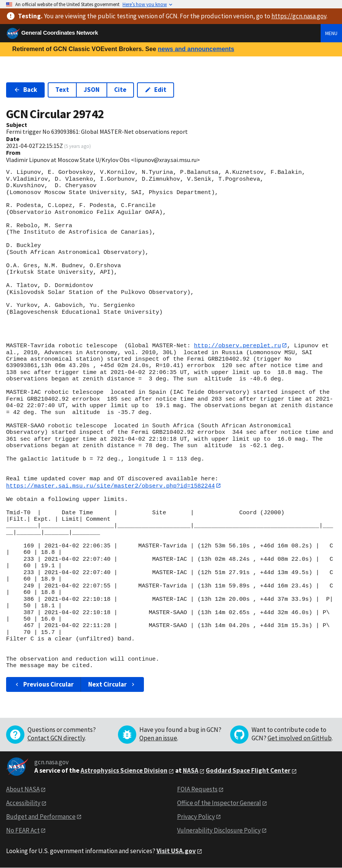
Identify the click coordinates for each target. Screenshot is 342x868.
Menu (331, 33)
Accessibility (23, 803)
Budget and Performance (41, 817)
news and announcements (196, 49)
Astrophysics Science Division (124, 771)
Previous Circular (44, 685)
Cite (120, 90)
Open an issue (158, 738)
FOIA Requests (197, 789)
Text (62, 90)
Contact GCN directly (56, 738)
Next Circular (112, 685)
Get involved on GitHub (300, 738)
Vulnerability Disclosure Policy (219, 831)
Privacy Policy (196, 817)
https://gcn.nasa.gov (299, 16)
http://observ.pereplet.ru (237, 345)
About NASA (23, 789)
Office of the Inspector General (219, 803)
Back (25, 90)
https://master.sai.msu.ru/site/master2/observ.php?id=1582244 (111, 486)
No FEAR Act (23, 831)
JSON (92, 90)
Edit (156, 90)
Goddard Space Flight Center (248, 771)
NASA (191, 771)
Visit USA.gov (176, 851)
